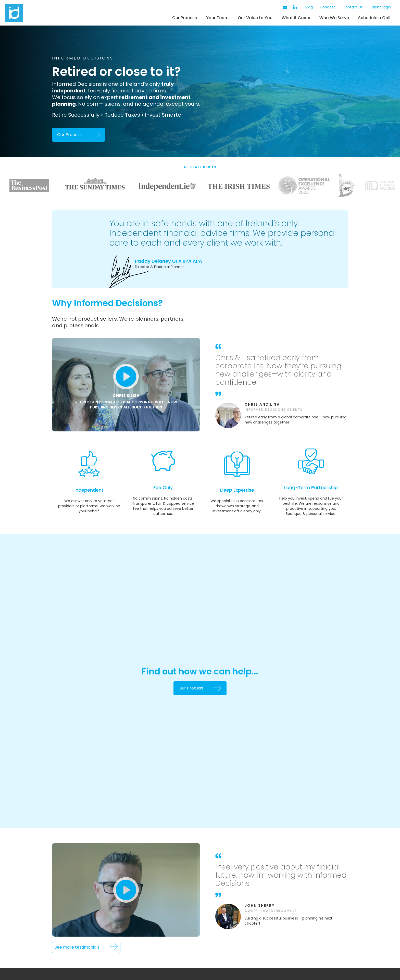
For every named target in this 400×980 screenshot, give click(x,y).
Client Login (381, 7)
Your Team (217, 18)
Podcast (328, 7)
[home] (34, 13)
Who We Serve (334, 18)
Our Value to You (255, 18)
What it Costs (296, 18)
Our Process (185, 18)
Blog (309, 7)
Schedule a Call (374, 18)
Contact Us (353, 7)
